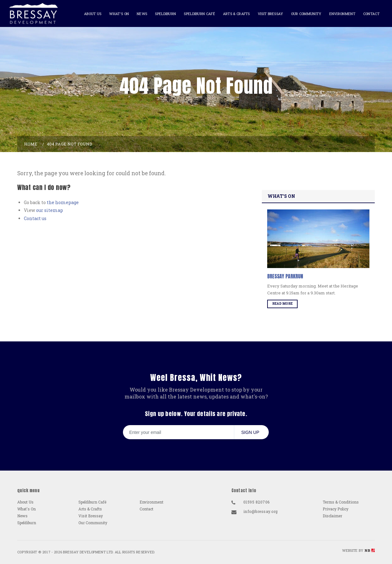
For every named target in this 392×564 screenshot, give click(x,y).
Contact (371, 14)
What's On (119, 14)
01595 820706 (257, 502)
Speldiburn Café (199, 14)
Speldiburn (165, 14)
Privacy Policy (336, 509)
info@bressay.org (261, 511)
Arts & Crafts (236, 14)
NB (370, 550)
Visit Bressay (270, 14)
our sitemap (50, 210)
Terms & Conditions (341, 502)
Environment (342, 14)
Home (31, 144)
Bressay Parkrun (285, 276)
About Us (93, 14)
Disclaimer (332, 516)
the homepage (63, 202)
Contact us (35, 218)
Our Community (306, 14)
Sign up (250, 432)
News (142, 14)
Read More (282, 304)
